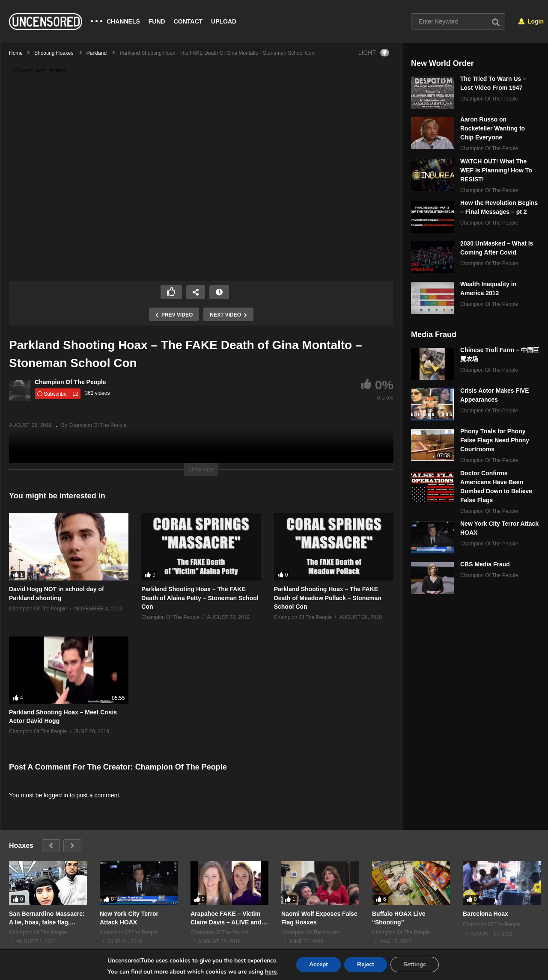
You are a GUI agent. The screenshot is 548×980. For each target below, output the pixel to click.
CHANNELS (123, 21)
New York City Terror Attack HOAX (129, 918)
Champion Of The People (70, 382)
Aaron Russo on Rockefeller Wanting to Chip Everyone (493, 128)
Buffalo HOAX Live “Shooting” (399, 918)
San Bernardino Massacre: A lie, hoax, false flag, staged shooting (47, 918)
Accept (319, 964)
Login (531, 21)
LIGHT (374, 53)
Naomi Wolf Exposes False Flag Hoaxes (319, 918)
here (271, 972)
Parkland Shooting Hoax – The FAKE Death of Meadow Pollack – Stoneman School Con (328, 598)
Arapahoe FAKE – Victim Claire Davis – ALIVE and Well (226, 918)
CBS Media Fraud (485, 564)
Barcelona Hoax (485, 913)
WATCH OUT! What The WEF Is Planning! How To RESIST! (496, 170)
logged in (56, 795)
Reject (366, 964)
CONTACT (188, 21)
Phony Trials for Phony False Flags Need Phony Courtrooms (495, 440)
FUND (157, 21)
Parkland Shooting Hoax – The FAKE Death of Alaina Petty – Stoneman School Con (200, 598)
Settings (415, 964)
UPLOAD (224, 21)
